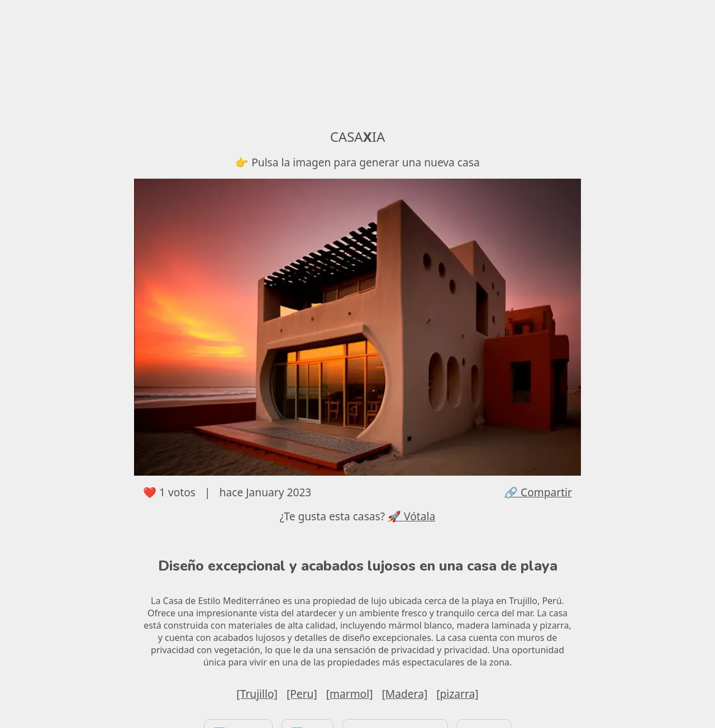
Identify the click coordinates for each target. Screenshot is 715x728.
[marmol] (350, 694)
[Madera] (405, 694)
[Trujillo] (257, 694)
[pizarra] (457, 694)
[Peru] (302, 694)
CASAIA (358, 136)
